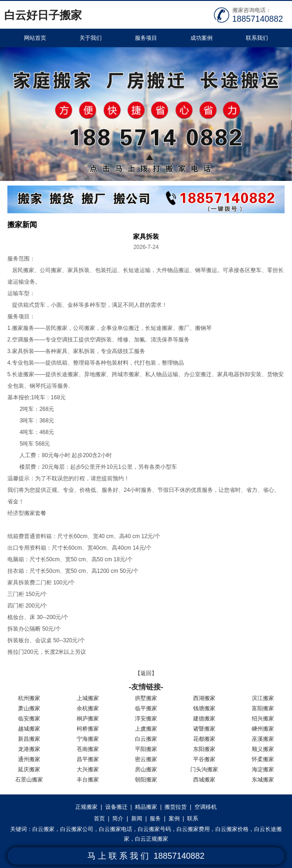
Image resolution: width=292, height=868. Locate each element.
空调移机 (206, 807)
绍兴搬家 (263, 719)
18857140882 (258, 19)
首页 (99, 818)
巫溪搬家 (263, 739)
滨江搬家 (263, 698)
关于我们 (91, 38)
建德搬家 (204, 719)
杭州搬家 (29, 698)
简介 (118, 818)
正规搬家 (86, 807)
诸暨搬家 (204, 729)
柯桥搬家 (88, 729)
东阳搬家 (204, 749)
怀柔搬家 (263, 759)
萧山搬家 (29, 708)
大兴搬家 (88, 769)
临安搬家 (29, 719)
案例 (174, 818)
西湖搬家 (204, 698)
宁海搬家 (88, 739)
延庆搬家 (29, 769)
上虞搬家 (146, 729)
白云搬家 (146, 739)
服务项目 (146, 38)
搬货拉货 (176, 807)
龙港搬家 (29, 749)
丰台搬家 (88, 780)
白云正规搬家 (152, 839)
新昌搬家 (29, 739)
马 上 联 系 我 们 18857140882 (146, 856)
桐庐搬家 (88, 719)
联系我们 (257, 38)
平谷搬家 (204, 759)
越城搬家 (29, 729)
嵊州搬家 (263, 729)
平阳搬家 (146, 749)
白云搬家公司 (77, 829)
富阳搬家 (263, 708)
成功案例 (201, 38)
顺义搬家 (263, 749)
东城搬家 (263, 780)
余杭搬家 (88, 708)
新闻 (137, 818)
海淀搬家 (263, 769)
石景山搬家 (29, 780)
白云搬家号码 (154, 829)
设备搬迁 (116, 807)
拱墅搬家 (146, 698)
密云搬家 (146, 759)
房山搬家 (146, 769)
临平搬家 (146, 708)
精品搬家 (146, 807)
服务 (155, 818)
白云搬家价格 (232, 829)
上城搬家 (88, 698)
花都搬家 (204, 739)
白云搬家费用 (193, 829)
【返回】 (146, 673)
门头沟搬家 (204, 769)
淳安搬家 (146, 719)
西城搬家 (204, 780)
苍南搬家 (88, 749)
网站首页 (35, 38)
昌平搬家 (88, 759)
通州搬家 (29, 759)
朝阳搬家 (146, 780)
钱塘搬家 (204, 708)
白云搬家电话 (116, 829)
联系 (193, 818)
